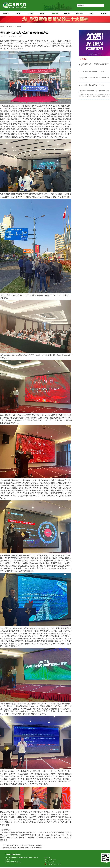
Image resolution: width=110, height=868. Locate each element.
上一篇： (3, 845)
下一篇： (3, 848)
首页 (7, 26)
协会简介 (20, 13)
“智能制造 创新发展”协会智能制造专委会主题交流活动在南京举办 (24, 848)
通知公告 (105, 13)
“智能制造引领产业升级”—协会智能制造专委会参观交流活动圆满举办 (25, 845)
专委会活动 (56, 13)
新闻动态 (32, 13)
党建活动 (44, 13)
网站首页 (6, 13)
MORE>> (108, 59)
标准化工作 (80, 13)
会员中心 (68, 13)
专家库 (93, 13)
